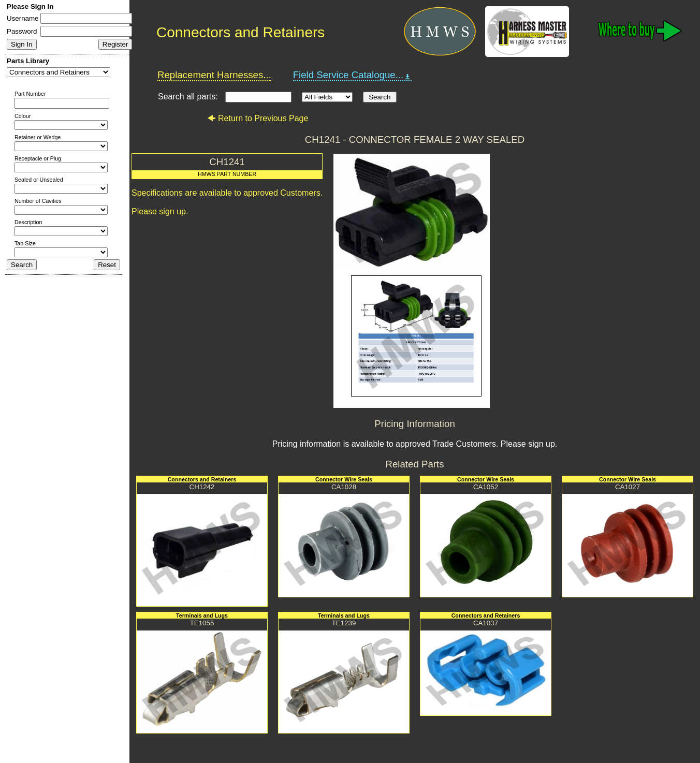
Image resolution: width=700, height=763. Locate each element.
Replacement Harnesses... (214, 75)
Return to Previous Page (258, 118)
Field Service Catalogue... (353, 75)
